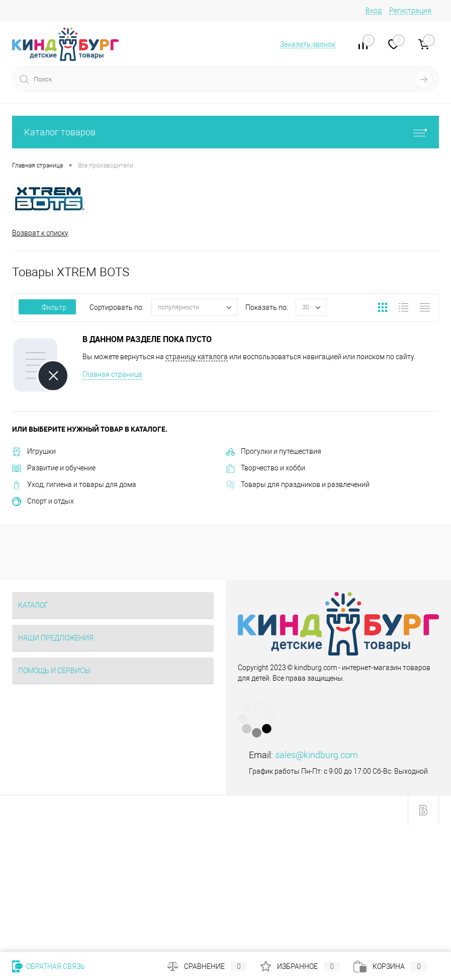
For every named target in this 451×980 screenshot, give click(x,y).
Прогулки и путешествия (274, 451)
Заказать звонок (308, 44)
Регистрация (410, 11)
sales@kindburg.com (317, 755)
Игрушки (34, 451)
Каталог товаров (225, 132)
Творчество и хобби (265, 468)
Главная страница (112, 374)
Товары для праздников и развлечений (298, 484)
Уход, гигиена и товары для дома (74, 484)
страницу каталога (197, 357)
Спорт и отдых (43, 501)
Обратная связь (49, 966)
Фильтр (47, 307)
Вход (374, 11)
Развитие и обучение (54, 468)
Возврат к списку (40, 233)
